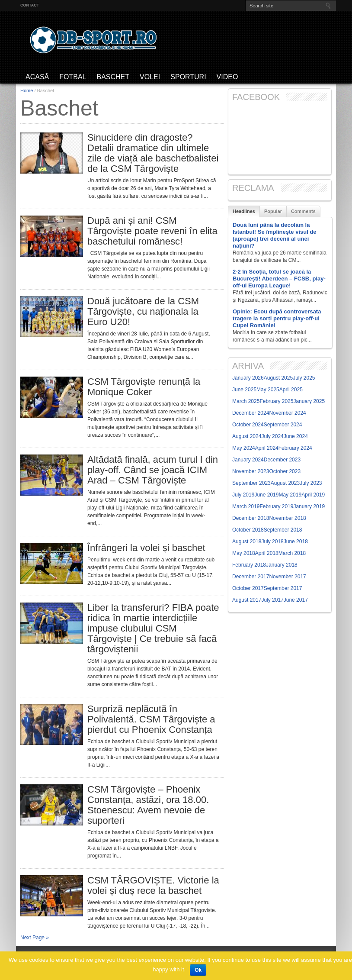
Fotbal (73, 77)
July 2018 (272, 542)
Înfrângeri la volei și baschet (146, 548)
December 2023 (282, 460)
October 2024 (248, 425)
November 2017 (287, 577)
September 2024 (283, 425)
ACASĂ (37, 77)
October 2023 (285, 471)
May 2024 (244, 448)
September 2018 (283, 530)
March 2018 (292, 553)
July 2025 (304, 378)
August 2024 (247, 436)
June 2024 (296, 436)
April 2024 (267, 448)
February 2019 (276, 506)
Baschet (113, 77)
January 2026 (248, 378)
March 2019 (246, 506)
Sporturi (188, 77)
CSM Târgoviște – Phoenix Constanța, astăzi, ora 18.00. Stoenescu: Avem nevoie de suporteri (148, 805)
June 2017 (296, 600)
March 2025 (246, 401)
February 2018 (249, 565)
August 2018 (247, 542)
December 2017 (251, 577)
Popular (273, 211)
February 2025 (276, 401)
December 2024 (251, 413)
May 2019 (290, 495)
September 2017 (283, 588)
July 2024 (272, 436)
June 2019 (266, 495)
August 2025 (278, 378)
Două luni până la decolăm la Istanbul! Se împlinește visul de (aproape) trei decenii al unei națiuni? (275, 235)
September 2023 (251, 483)
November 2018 (287, 518)
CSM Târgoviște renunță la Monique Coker (144, 387)
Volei (150, 77)
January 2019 (309, 506)
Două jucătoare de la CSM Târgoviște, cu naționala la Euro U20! (143, 312)
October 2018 (248, 530)
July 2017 (272, 600)
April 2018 (267, 553)
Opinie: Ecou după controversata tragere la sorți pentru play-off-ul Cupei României (277, 318)
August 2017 (247, 600)
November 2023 (251, 471)
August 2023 (285, 483)
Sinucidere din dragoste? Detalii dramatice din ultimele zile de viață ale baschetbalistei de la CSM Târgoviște (153, 153)
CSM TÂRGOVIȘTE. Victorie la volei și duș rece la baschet (153, 886)
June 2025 (244, 390)
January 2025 (309, 401)
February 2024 (295, 448)
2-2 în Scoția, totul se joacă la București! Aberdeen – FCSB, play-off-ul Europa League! (279, 279)
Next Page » (35, 938)
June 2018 (296, 542)
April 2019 (313, 495)
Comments (303, 211)
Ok (198, 970)
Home (27, 90)
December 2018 (251, 518)
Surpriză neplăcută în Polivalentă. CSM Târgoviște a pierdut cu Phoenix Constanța (151, 719)
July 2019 (243, 495)
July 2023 (311, 483)
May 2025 (268, 390)
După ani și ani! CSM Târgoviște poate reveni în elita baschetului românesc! (152, 231)
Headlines (244, 211)
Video (227, 77)
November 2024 (287, 413)
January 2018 (282, 565)
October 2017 (248, 588)
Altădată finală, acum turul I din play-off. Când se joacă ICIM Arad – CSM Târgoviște (153, 470)
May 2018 (244, 553)
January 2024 (248, 460)
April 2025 (291, 390)
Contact (30, 5)
